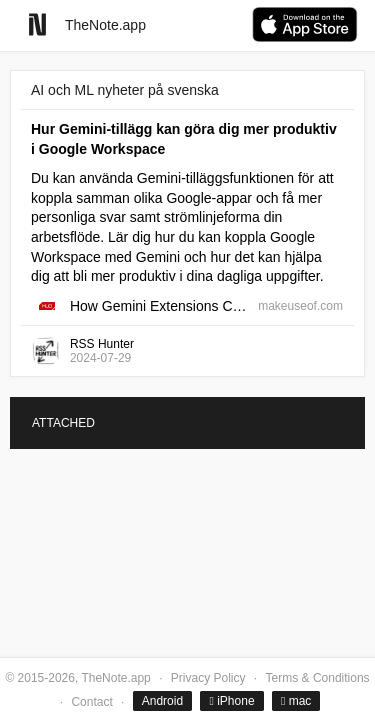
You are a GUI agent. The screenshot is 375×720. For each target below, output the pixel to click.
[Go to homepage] (37, 24)
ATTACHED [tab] (63, 423)
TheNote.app (105, 25)
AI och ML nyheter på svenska (125, 90)
